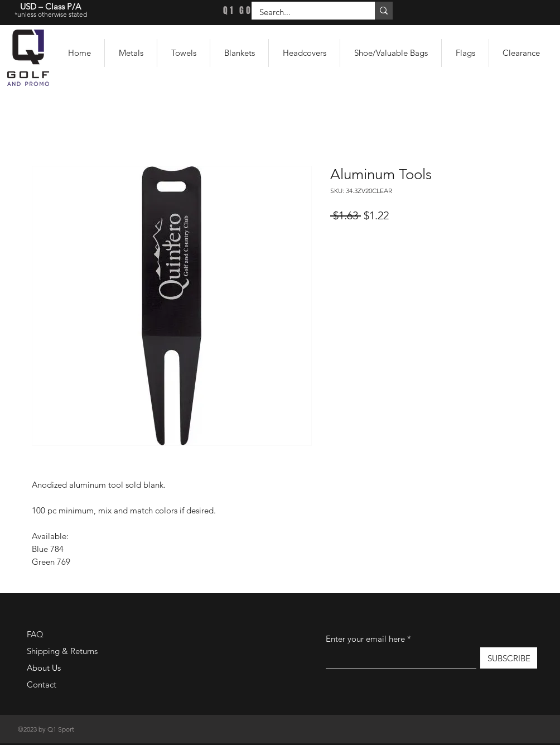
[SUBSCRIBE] (509, 658)
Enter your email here (365, 639)
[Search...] (305, 12)
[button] (131, 53)
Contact (42, 684)
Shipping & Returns (62, 651)
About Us (44, 668)
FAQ (35, 634)
